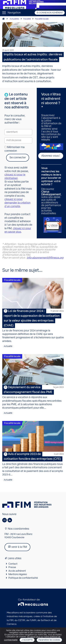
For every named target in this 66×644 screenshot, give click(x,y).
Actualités (14, 19)
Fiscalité (27, 19)
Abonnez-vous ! (51, 156)
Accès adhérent (17, 571)
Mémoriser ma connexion (15, 149)
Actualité (8, 346)
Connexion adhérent (50, 13)
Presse (12, 567)
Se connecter (18, 158)
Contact (13, 564)
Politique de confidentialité (23, 578)
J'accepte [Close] (27, 640)
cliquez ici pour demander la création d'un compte (17, 203)
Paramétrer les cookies (49, 640)
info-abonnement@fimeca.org (45, 258)
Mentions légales (18, 574)
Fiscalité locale (42, 19)
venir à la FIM (17, 547)
